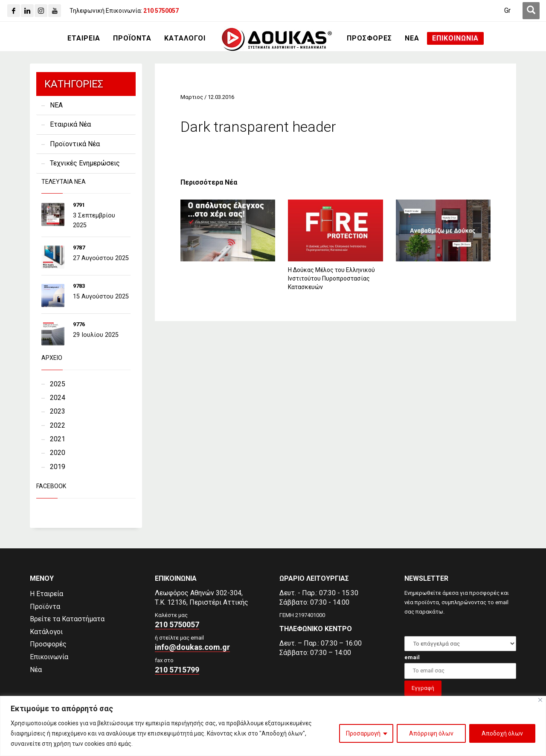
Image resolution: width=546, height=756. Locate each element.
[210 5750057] (161, 11)
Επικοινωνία (49, 657)
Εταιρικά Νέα (70, 124)
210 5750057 (177, 624)
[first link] (531, 11)
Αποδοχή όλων (502, 733)
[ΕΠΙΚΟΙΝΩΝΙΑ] (455, 38)
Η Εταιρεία (46, 594)
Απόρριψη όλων (431, 733)
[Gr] (507, 11)
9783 (79, 286)
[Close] (540, 700)
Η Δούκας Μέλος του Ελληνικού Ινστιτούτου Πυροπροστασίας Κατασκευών (331, 278)
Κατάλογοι (46, 632)
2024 (58, 398)
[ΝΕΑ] (412, 38)
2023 (58, 411)
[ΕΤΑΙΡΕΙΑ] (84, 38)
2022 (58, 425)
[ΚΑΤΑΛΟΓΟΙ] (185, 38)
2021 (58, 439)
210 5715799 (177, 670)
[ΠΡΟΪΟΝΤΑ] (132, 38)
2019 (58, 467)
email (412, 657)
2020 (58, 453)
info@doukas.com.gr (192, 647)
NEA (56, 105)
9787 (79, 248)
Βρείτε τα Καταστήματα (67, 619)
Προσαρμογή (363, 733)
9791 (79, 205)
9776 (79, 324)
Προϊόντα (45, 607)
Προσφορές (48, 644)
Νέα (36, 670)
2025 (58, 384)
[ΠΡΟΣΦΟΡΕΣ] (369, 38)
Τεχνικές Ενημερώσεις (85, 163)
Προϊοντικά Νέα (75, 144)
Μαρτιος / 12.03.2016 (207, 97)
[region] (273, 726)
